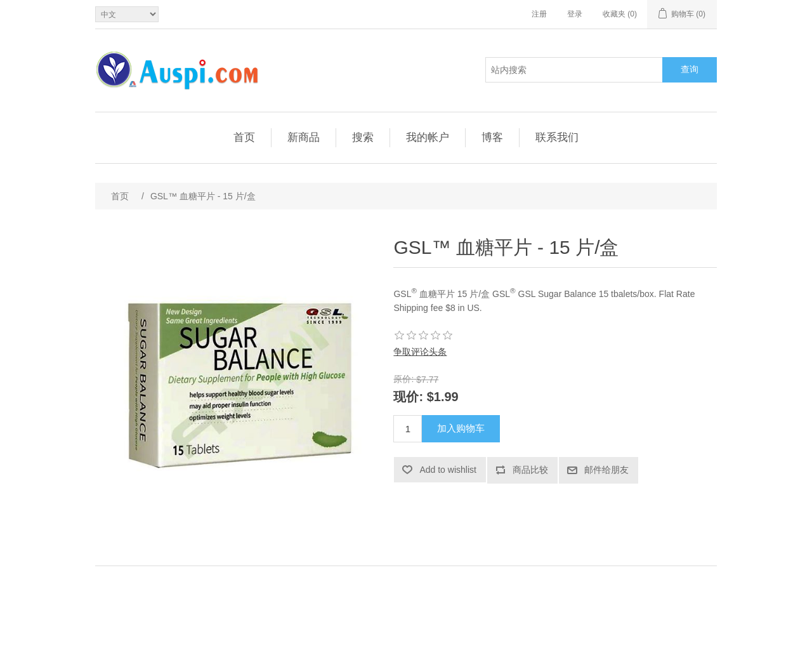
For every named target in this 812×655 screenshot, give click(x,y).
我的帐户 (428, 137)
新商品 (304, 137)
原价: (403, 379)
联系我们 (557, 137)
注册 (539, 14)
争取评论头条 (420, 352)
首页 (244, 137)
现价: (408, 397)
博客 (492, 137)
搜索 (363, 137)
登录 (575, 14)
